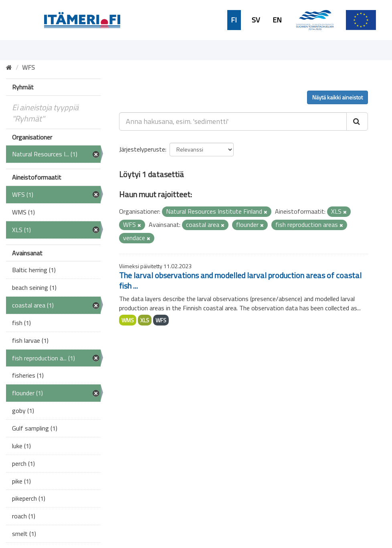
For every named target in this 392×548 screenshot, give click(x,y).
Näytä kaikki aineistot (337, 97)
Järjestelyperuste (142, 149)
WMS (128, 320)
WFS (161, 320)
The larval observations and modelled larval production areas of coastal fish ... (240, 280)
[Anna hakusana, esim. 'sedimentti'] (233, 121)
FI (234, 20)
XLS (145, 320)
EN (277, 20)
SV (256, 20)
